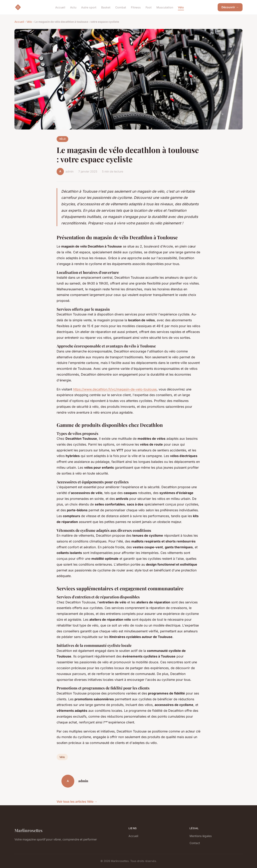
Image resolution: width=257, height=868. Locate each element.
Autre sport (89, 7)
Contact (195, 843)
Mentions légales (201, 836)
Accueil (60, 7)
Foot (149, 7)
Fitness (136, 7)
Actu (73, 7)
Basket (106, 7)
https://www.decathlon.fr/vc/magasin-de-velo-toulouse (115, 389)
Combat (121, 7)
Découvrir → (230, 7)
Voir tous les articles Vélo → (77, 802)
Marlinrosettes (29, 830)
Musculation (165, 7)
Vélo (181, 7)
